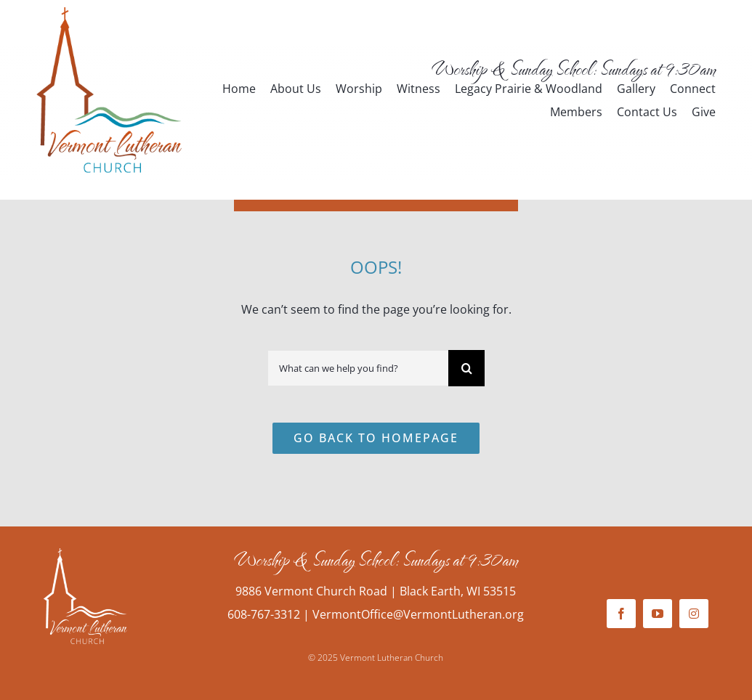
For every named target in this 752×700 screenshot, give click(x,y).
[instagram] (694, 614)
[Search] (466, 368)
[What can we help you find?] (358, 368)
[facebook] (621, 614)
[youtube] (658, 614)
